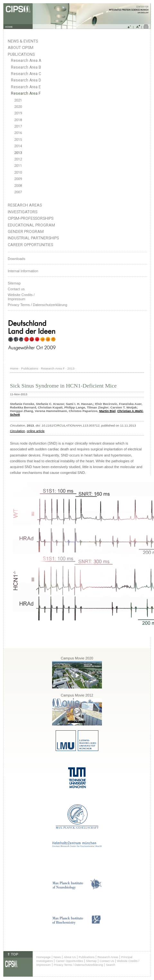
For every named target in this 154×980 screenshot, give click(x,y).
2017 (18, 126)
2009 (18, 179)
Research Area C (26, 74)
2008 (18, 186)
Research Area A (26, 61)
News (57, 957)
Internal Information (23, 271)
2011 (18, 166)
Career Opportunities (30, 245)
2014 (18, 146)
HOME (9, 27)
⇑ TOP (13, 954)
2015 (18, 140)
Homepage (44, 957)
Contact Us (107, 961)
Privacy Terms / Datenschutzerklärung (37, 305)
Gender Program (26, 231)
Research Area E (26, 87)
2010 (18, 173)
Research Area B (26, 67)
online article (36, 431)
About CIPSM (21, 48)
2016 (18, 133)
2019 (18, 113)
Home (14, 368)
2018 (18, 120)
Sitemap (14, 283)
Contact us (16, 289)
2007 (18, 192)
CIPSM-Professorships (31, 218)
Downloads (16, 259)
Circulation (18, 431)
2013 (18, 153)
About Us (70, 957)
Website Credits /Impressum (21, 297)
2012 (18, 159)
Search (110, 965)
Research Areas (25, 205)
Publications (21, 54)
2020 (18, 107)
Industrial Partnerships (33, 238)
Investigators (23, 212)
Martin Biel (107, 411)
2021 (18, 100)
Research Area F (26, 93)
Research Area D (26, 80)
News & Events (23, 41)
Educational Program (31, 225)
